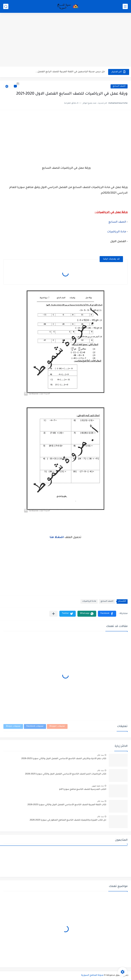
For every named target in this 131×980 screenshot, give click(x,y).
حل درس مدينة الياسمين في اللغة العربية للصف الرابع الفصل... (70, 72)
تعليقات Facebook (35, 726)
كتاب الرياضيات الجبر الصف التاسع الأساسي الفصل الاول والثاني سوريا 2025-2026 (66, 774)
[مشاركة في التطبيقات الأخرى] (53, 614)
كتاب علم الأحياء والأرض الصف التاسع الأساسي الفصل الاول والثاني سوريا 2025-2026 (64, 759)
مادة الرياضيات (117, 232)
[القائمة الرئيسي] (125, 6)
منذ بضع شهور (98, 786)
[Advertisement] (65, 40)
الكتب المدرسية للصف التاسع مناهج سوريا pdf (83, 789)
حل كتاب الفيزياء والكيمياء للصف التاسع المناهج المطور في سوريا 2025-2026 (68, 820)
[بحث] (6, 6)
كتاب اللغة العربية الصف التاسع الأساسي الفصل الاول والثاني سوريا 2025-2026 (67, 805)
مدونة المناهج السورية (92, 975)
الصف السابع (119, 86)
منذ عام (101, 755)
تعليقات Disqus (13, 726)
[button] (107, 614)
